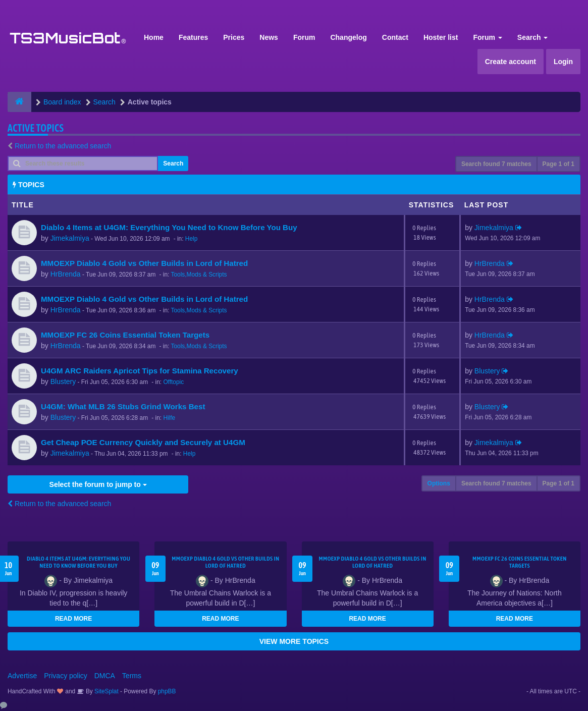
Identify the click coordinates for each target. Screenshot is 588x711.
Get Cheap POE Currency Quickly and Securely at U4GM (143, 442)
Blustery (63, 381)
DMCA (105, 676)
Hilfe (169, 418)
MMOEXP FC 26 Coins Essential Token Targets (125, 335)
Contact (395, 37)
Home (154, 37)
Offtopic (173, 382)
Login (563, 62)
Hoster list (441, 37)
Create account (511, 62)
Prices (234, 37)
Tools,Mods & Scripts (199, 275)
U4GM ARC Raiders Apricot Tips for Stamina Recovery (140, 371)
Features (193, 37)
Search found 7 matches (496, 164)
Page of (558, 164)
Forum (304, 37)
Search (533, 37)
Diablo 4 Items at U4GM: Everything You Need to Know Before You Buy (169, 227)
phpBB (167, 691)
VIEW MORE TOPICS (294, 641)
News (269, 37)
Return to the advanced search (63, 146)
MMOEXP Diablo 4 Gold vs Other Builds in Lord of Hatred (144, 263)
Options (439, 483)
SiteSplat (106, 691)
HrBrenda (66, 274)
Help (191, 239)
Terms (132, 676)
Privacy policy (66, 676)
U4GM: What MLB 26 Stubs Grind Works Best (123, 406)
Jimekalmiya (70, 238)
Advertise (22, 676)
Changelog (348, 37)
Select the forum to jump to (98, 484)
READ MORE (73, 619)
